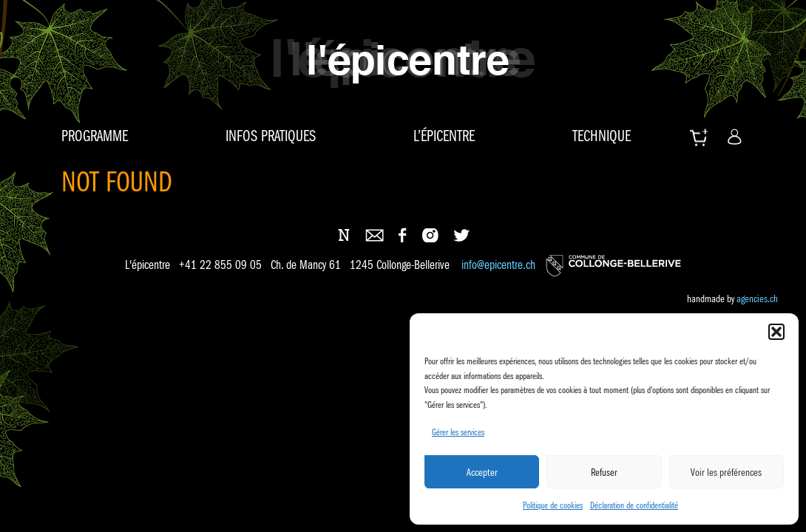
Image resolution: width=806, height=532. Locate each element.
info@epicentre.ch (498, 266)
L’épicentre (444, 136)
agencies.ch (757, 299)
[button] (776, 332)
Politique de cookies (553, 505)
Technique (602, 136)
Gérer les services (458, 432)
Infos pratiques (271, 136)
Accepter (482, 472)
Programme (95, 136)
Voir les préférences (726, 472)
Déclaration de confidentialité (634, 505)
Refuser (604, 472)
